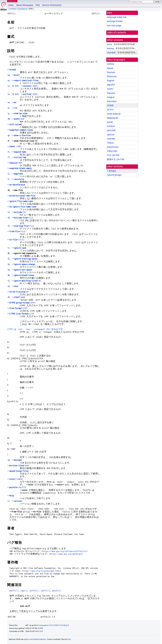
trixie (109, 44)
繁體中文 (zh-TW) (116, 159)
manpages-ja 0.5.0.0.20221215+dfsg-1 (53, 625)
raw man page (114, 25)
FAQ (38, 5)
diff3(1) (34, 591)
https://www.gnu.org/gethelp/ (66, 554)
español (111, 85)
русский (111, 130)
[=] (15, 479)
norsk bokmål (114, 114)
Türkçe (110, 143)
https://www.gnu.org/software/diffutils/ (64, 551)
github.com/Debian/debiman (35, 639)
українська (113, 147)
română (111, 126)
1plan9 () (114, 175)
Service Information (52, 5)
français (111, 93)
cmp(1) (24, 591)
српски (111, 135)
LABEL (14, 146)
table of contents (117, 33)
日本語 (110, 105)
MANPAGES (12, 1)
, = (16, 119)
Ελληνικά (112, 76)
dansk (110, 68)
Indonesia (112, 101)
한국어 (110, 110)
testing (110, 48)
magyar (111, 97)
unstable (13, 9)
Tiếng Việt (112, 151)
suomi (110, 89)
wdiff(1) (14, 591)
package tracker (115, 21)
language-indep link (117, 17)
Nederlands (113, 118)
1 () (111, 171)
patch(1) (56, 591)
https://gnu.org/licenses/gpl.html (41, 571)
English (111, 81)
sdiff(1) (45, 591)
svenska (111, 139)
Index (11, 5)
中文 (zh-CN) (113, 155)
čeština (111, 64)
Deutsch (111, 72)
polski (110, 122)
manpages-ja (22, 9)
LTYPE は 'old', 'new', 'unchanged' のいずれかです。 (36, 329)
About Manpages (25, 5)
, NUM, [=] (22, 86)
